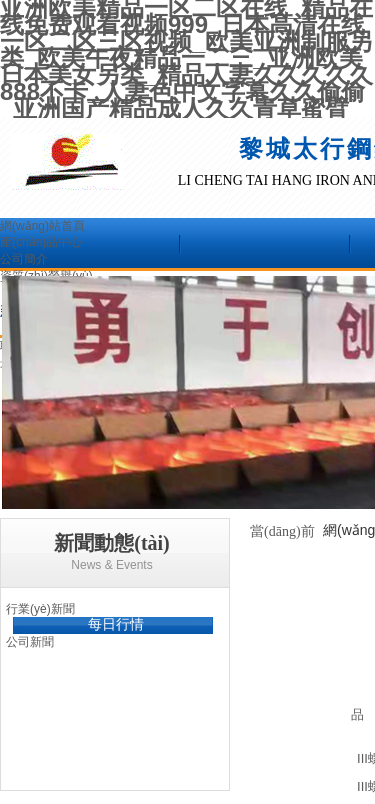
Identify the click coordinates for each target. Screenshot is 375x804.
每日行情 (116, 624)
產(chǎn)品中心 (41, 242)
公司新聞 (30, 642)
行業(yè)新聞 (40, 609)
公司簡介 (24, 259)
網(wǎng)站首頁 (42, 226)
